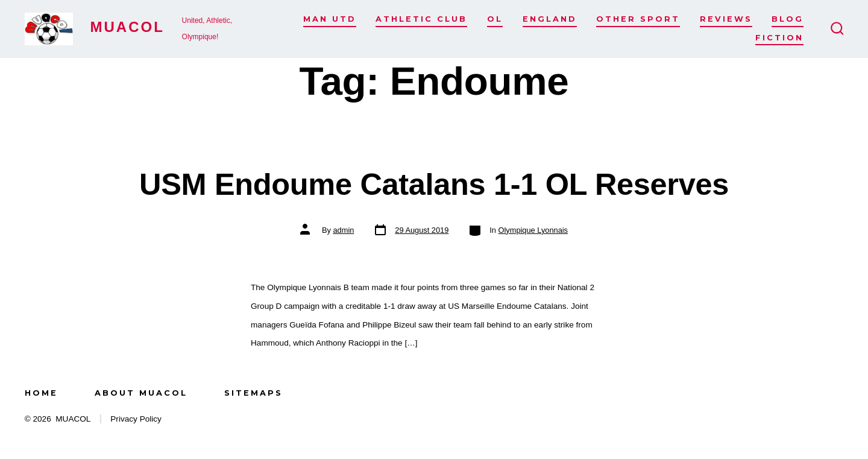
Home (41, 393)
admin (343, 230)
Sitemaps (253, 393)
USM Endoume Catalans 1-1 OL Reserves (434, 184)
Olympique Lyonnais (533, 230)
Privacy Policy (136, 419)
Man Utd (330, 19)
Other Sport (638, 19)
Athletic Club (421, 19)
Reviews (726, 19)
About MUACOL (141, 393)
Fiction (779, 38)
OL (495, 19)
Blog (788, 19)
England (550, 19)
